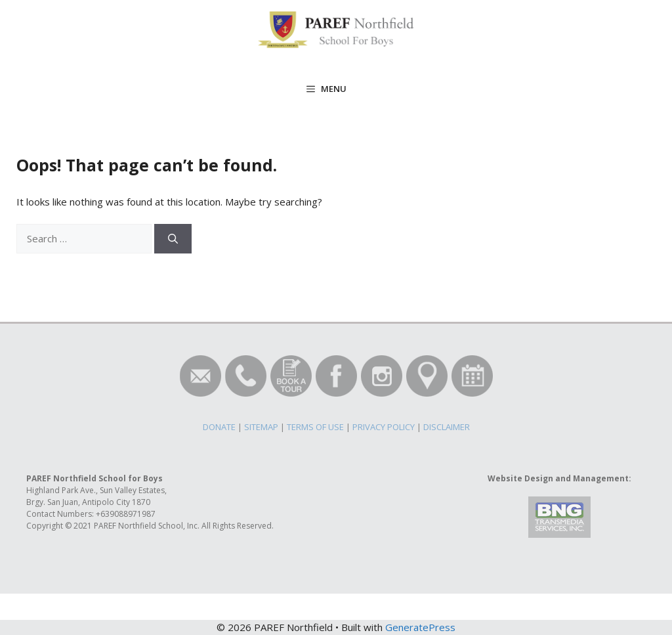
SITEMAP (261, 427)
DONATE (219, 427)
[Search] (173, 239)
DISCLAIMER (447, 427)
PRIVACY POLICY (384, 427)
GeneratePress (420, 627)
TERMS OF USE (315, 427)
